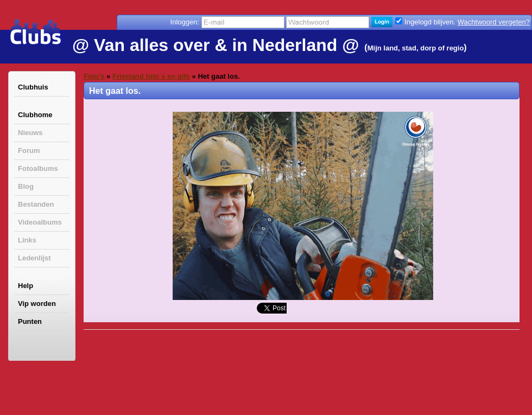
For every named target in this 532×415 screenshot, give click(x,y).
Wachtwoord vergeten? (494, 22)
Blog (26, 186)
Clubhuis (33, 87)
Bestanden (36, 204)
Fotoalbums (38, 168)
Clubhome (35, 115)
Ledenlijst (34, 258)
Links (27, 240)
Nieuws (30, 133)
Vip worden (37, 304)
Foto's (94, 76)
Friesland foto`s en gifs (151, 76)
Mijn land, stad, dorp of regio (416, 48)
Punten (30, 321)
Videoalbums (40, 222)
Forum (29, 151)
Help (26, 286)
